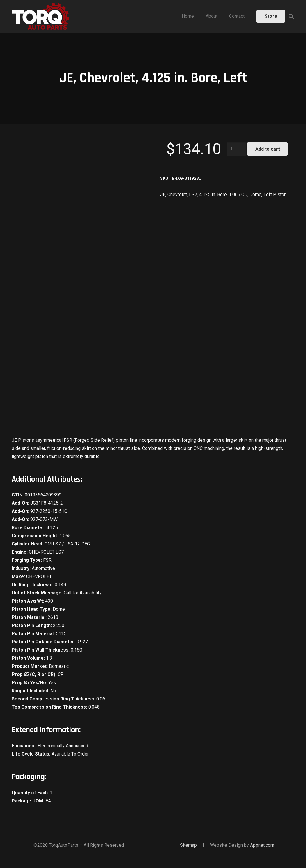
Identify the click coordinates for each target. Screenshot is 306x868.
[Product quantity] (236, 149)
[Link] (40, 16)
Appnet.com (262, 845)
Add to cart (268, 149)
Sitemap (188, 845)
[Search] (291, 16)
